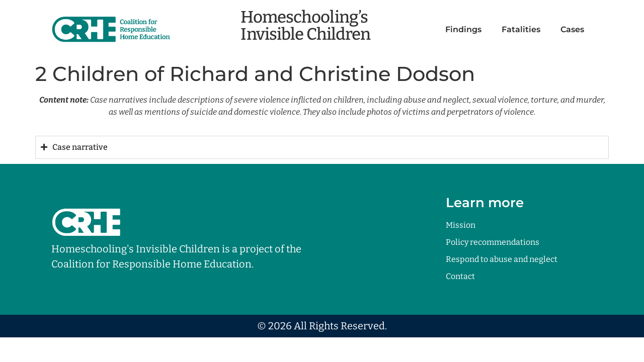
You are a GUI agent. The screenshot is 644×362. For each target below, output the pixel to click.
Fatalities (521, 29)
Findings (463, 29)
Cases (572, 29)
